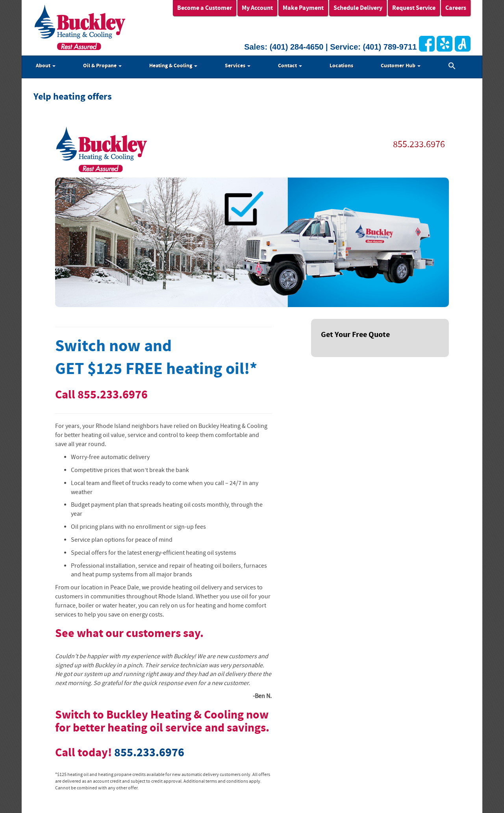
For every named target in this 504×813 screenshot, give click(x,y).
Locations (341, 66)
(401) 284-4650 (297, 47)
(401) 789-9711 (390, 47)
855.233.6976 (419, 144)
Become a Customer (205, 8)
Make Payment (303, 8)
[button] (452, 67)
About (46, 66)
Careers (456, 8)
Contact (290, 66)
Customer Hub (401, 66)
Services (238, 66)
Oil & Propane (102, 66)
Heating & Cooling (173, 66)
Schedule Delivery (358, 8)
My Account (257, 8)
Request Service (414, 8)
